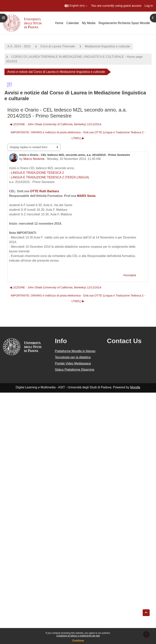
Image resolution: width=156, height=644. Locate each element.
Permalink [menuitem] (130, 275)
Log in (149, 6)
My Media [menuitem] (89, 23)
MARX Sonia (86, 196)
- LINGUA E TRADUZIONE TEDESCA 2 (36, 173)
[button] (76, 6)
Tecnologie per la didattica (73, 357)
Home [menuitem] (59, 23)
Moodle (135, 387)
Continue (78, 641)
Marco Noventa (34, 159)
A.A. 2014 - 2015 (19, 46)
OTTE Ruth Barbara (44, 191)
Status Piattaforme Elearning (75, 370)
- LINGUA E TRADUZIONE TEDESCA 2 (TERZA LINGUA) (49, 177)
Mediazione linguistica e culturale (107, 46)
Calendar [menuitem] (73, 23)
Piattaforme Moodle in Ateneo (75, 351)
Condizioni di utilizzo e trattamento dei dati (78, 636)
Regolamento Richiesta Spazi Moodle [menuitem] (124, 23)
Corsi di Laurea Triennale (58, 46)
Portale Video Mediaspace (73, 363)
